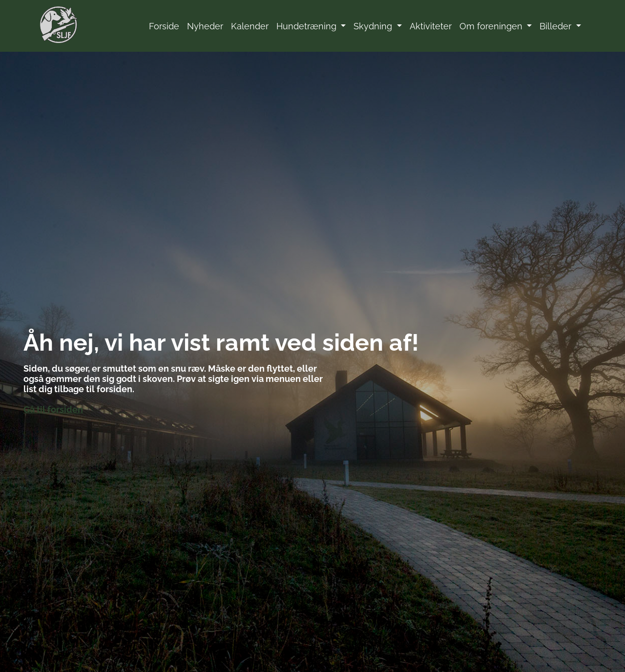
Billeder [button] (557, 26)
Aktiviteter (431, 26)
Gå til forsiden (53, 409)
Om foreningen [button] (492, 26)
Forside (164, 26)
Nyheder (205, 26)
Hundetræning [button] (308, 26)
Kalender (250, 26)
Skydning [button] (374, 26)
